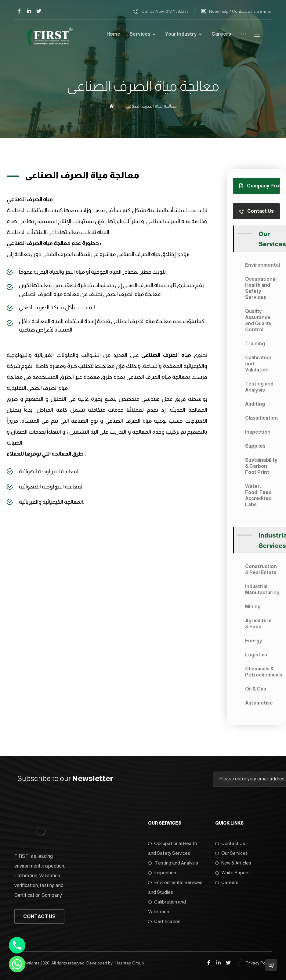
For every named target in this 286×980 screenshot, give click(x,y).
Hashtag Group (130, 963)
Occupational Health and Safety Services (261, 288)
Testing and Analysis (259, 387)
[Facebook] (19, 11)
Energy (254, 641)
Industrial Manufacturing (262, 589)
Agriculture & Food (258, 624)
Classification (261, 418)
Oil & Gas (256, 689)
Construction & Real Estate (261, 569)
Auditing (255, 404)
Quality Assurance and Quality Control (258, 320)
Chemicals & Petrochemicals (262, 672)
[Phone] (17, 945)
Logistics (256, 655)
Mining (253, 607)
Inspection (258, 432)
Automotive (259, 703)
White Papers (232, 873)
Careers (227, 882)
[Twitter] (39, 11)
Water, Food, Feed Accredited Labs (258, 495)
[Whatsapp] (17, 964)
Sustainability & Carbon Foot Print (261, 466)
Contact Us (230, 843)
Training (255, 344)
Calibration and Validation (258, 364)
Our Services (232, 853)
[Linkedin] (29, 11)
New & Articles (233, 863)
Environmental (262, 265)
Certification (164, 921)
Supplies (255, 446)
